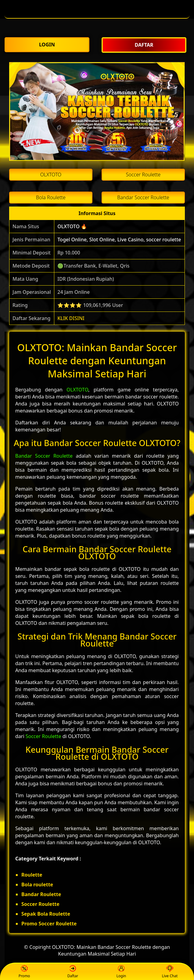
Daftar (73, 972)
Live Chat (170, 972)
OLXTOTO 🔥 (72, 226)
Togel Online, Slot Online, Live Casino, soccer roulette (119, 240)
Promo (24, 972)
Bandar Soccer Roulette (44, 456)
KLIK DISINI (71, 318)
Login (121, 972)
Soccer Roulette (43, 736)
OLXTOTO (77, 390)
